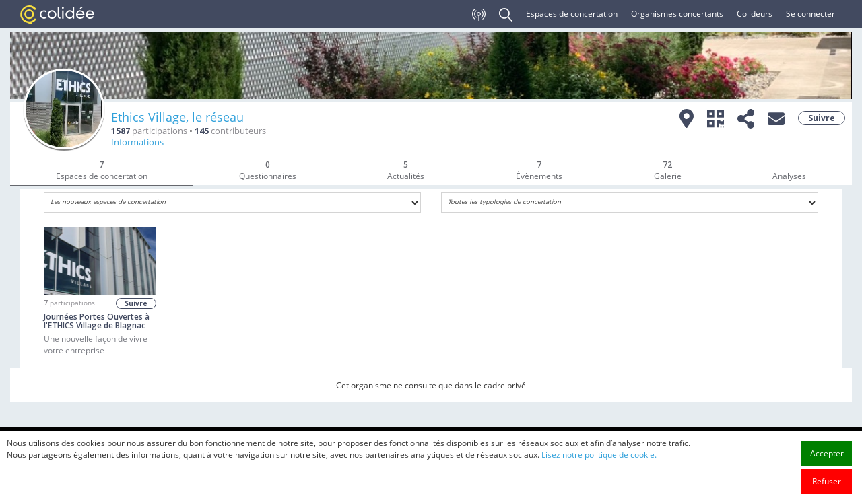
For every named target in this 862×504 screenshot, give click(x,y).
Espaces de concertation (572, 14)
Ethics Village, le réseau (177, 117)
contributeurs (230, 131)
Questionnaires (268, 170)
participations (149, 131)
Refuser (827, 481)
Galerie (668, 170)
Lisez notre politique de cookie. (599, 455)
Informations (137, 142)
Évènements (539, 170)
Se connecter (810, 14)
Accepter (827, 453)
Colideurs (755, 14)
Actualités (406, 170)
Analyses (789, 176)
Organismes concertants (677, 14)
